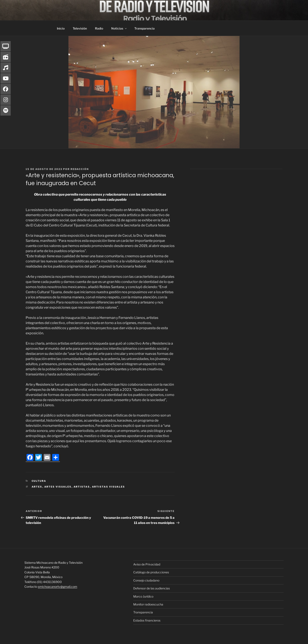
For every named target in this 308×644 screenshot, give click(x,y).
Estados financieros (147, 620)
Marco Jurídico (143, 596)
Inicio (61, 28)
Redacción (80, 169)
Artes (37, 487)
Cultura (39, 481)
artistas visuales (109, 487)
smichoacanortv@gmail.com (58, 587)
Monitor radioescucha (148, 604)
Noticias (119, 28)
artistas (82, 487)
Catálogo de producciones (151, 572)
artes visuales (58, 487)
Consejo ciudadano (146, 580)
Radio (99, 28)
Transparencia (144, 28)
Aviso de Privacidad (147, 564)
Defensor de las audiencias (152, 588)
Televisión (80, 28)
